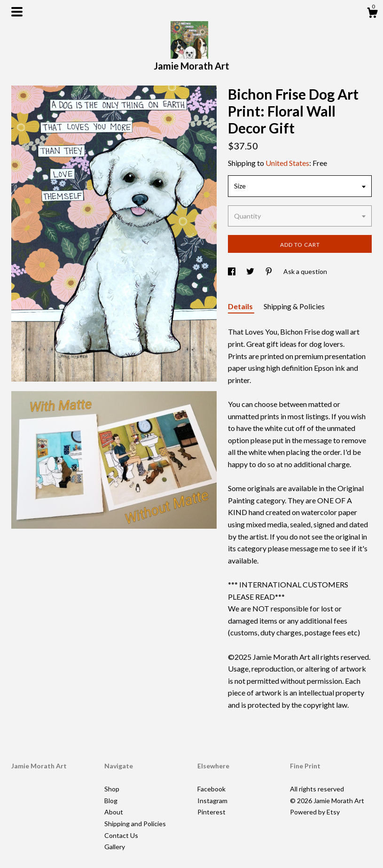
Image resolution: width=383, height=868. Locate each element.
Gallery (115, 847)
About (114, 812)
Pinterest (211, 812)
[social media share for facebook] (232, 271)
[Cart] (372, 14)
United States (287, 163)
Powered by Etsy (315, 812)
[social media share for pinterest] (270, 271)
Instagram (212, 801)
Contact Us (121, 835)
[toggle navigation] (17, 12)
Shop (112, 789)
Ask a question (305, 271)
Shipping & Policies (294, 306)
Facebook (211, 789)
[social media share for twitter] (251, 271)
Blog (111, 801)
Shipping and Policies (135, 824)
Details (241, 306)
